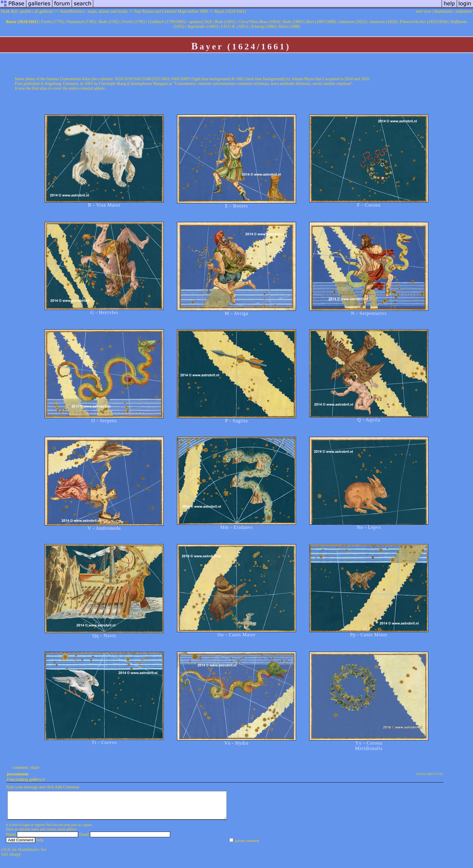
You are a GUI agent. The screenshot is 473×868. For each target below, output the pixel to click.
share (35, 768)
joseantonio (18, 774)
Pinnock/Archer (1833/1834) (424, 22)
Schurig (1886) (263, 26)
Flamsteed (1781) (81, 22)
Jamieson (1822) (353, 22)
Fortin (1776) (52, 22)
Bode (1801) (225, 22)
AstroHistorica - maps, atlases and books (94, 11)
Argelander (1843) (202, 26)
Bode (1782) (109, 22)
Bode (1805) (293, 22)
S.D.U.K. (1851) (234, 26)
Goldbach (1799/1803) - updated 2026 (180, 22)
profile (26, 11)
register (40, 830)
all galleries (44, 11)
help (40, 845)
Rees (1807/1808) (321, 22)
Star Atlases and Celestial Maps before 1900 (171, 11)
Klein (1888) (289, 26)
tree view (424, 11)
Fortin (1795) (134, 22)
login (26, 830)
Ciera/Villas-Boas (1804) (259, 22)
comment (20, 768)
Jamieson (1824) (383, 22)
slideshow (464, 11)
